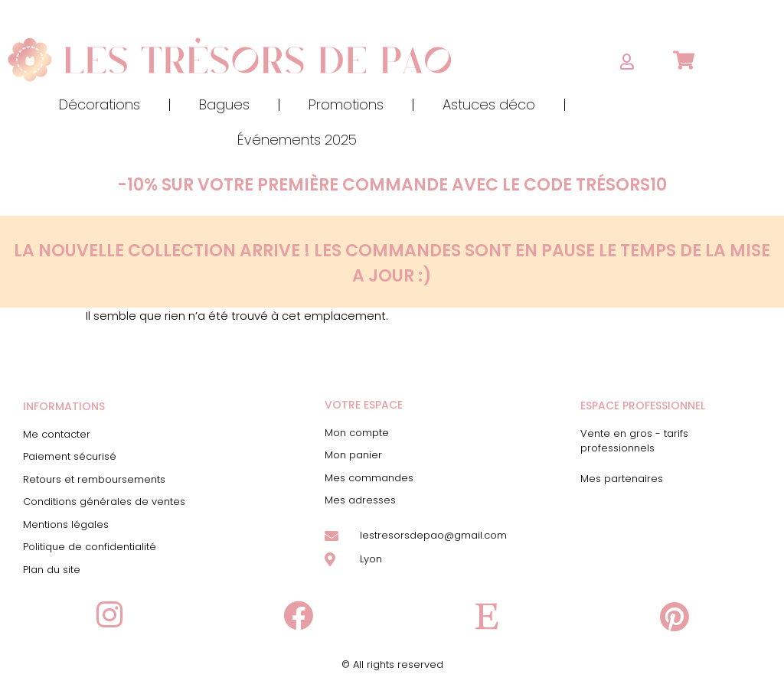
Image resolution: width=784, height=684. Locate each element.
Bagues (224, 104)
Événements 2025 (297, 140)
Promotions (346, 104)
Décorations (100, 104)
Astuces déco (489, 104)
